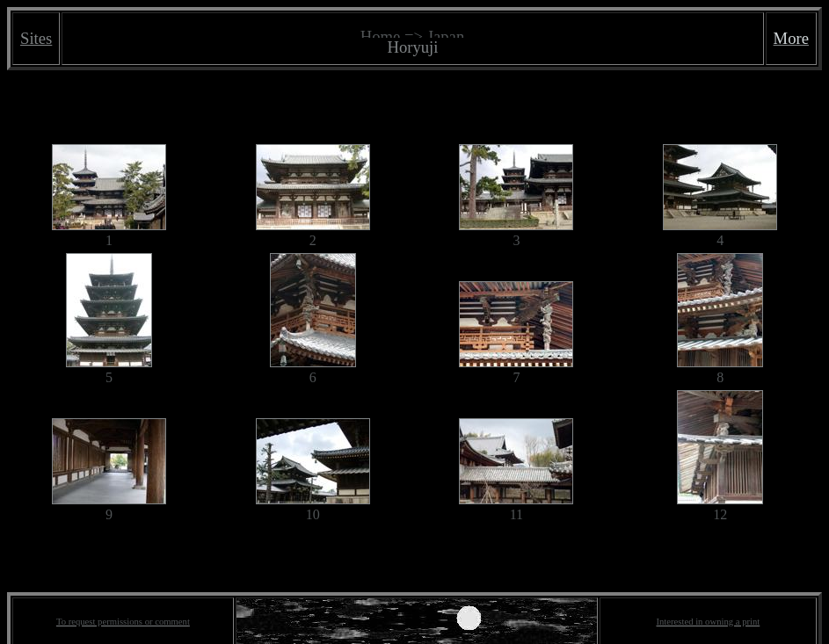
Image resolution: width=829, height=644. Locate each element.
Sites (36, 38)
